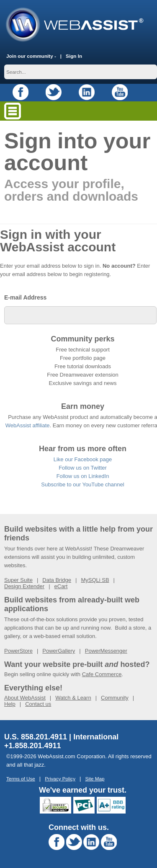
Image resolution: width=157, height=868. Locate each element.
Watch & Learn (73, 698)
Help (10, 704)
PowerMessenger (106, 651)
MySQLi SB (95, 580)
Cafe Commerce (102, 674)
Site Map (95, 779)
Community (115, 698)
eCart (61, 586)
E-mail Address (25, 297)
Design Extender (24, 586)
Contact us (38, 704)
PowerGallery (59, 651)
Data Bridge (57, 580)
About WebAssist (25, 698)
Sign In (74, 56)
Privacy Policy (60, 779)
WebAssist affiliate (28, 425)
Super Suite (18, 580)
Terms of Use (21, 779)
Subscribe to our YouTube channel (82, 484)
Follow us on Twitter (83, 468)
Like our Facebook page (83, 459)
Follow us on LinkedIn (83, 476)
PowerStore (18, 651)
